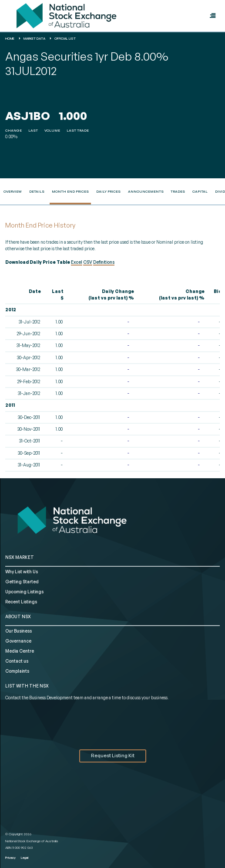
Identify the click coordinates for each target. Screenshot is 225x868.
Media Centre (20, 651)
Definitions (104, 262)
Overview (13, 191)
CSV (88, 262)
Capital (200, 191)
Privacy (10, 858)
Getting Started (22, 582)
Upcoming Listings (24, 592)
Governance (18, 641)
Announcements (146, 191)
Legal (25, 858)
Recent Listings (21, 602)
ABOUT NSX (18, 616)
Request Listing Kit (113, 756)
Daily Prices (108, 191)
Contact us (17, 661)
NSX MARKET (20, 557)
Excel (77, 262)
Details (37, 191)
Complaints (17, 671)
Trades (178, 191)
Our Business (18, 631)
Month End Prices (70, 191)
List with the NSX (27, 686)
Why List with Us (22, 572)
